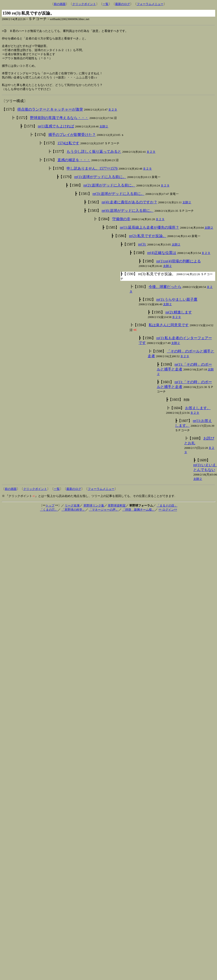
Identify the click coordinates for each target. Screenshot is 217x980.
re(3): (142, 250)
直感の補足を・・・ (74, 166)
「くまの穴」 (49, 516)
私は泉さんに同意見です (169, 331)
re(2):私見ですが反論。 (148, 242)
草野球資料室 (117, 511)
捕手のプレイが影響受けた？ (72, 141)
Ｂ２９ (113, 115)
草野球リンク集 (94, 511)
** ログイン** (168, 516)
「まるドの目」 (167, 511)
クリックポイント (84, 4)
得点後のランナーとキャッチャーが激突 (50, 115)
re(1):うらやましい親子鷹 (177, 305)
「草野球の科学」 (73, 516)
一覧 (106, 4)
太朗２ (104, 132)
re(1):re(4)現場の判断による (179, 267)
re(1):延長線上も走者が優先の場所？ (150, 233)
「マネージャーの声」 (104, 516)
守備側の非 (121, 225)
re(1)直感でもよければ (56, 132)
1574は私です (68, 149)
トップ (50, 511)
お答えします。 (198, 414)
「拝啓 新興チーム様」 (138, 516)
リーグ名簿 (72, 511)
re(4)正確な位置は (162, 259)
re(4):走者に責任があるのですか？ (129, 208)
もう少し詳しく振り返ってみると (94, 157)
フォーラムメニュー (150, 4)
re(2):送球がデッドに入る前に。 (109, 191)
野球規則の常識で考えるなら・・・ (59, 124)
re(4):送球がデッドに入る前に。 (128, 216)
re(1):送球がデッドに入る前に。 (100, 183)
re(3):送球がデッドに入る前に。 (119, 200)
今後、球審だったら (165, 293)
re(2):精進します (179, 318)
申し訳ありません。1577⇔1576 (92, 174)
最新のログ (123, 4)
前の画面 (60, 4)
